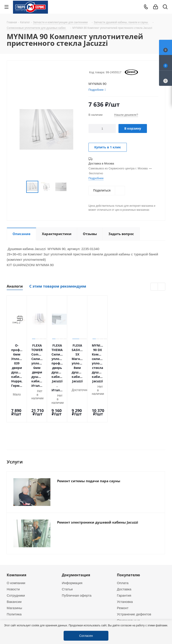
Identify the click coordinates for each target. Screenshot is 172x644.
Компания (16, 538)
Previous (154, 287)
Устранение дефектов (134, 577)
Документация (76, 538)
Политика (14, 577)
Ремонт (123, 570)
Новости (13, 552)
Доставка (124, 552)
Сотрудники (16, 558)
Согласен (86, 636)
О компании (16, 545)
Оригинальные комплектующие (129, 585)
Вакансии (14, 564)
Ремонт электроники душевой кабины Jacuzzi (98, 485)
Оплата (123, 545)
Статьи (67, 552)
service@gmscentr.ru (140, 617)
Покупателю (128, 538)
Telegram (164, 613)
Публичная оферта (77, 558)
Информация (72, 545)
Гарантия (124, 558)
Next (162, 287)
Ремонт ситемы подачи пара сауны (89, 444)
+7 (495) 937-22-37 (139, 607)
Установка (125, 564)
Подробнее (96, 178)
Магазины (14, 570)
